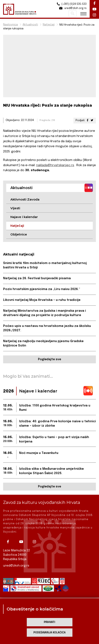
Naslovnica (10, 25)
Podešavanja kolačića (49, 633)
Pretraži (73, 14)
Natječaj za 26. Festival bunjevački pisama (37, 278)
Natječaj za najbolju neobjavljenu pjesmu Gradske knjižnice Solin (43, 343)
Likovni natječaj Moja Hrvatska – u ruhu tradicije (42, 300)
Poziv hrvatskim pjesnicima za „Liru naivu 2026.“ (42, 289)
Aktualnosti (30, 25)
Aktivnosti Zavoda (25, 199)
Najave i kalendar (24, 217)
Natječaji (49, 25)
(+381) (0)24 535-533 (71, 4)
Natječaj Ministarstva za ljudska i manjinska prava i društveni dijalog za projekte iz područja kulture (45, 313)
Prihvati (49, 622)
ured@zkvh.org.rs (16, 566)
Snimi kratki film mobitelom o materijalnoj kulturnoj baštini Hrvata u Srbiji (45, 265)
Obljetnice (19, 234)
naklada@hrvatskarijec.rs (55, 165)
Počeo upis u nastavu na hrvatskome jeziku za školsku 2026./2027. (47, 328)
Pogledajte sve (49, 359)
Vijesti (15, 208)
